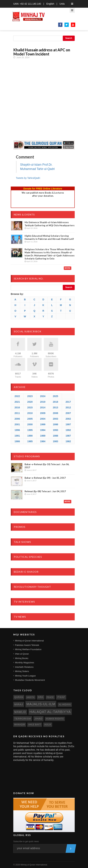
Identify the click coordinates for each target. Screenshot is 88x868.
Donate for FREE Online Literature (43, 189)
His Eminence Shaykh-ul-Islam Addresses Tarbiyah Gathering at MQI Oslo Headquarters (50, 224)
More (68, 268)
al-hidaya (65, 705)
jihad (39, 719)
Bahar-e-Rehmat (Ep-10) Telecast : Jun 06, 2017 (47, 466)
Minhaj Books (22, 658)
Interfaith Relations (24, 667)
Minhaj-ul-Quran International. (34, 865)
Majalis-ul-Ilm (41, 704)
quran (19, 697)
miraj (19, 704)
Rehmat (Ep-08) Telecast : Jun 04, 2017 (45, 491)
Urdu (62, 4)
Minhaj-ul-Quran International (29, 641)
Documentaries (25, 512)
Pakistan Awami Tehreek (27, 645)
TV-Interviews (24, 602)
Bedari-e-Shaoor (26, 572)
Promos (20, 527)
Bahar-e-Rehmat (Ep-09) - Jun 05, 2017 (45, 478)
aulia (48, 725)
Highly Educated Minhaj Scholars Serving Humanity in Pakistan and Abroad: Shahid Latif (49, 237)
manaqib (20, 725)
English (50, 4)
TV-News (20, 617)
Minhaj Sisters (22, 671)
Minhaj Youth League (25, 676)
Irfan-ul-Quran (22, 654)
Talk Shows (22, 542)
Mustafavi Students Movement (30, 680)
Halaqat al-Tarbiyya (50, 712)
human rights (55, 719)
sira (41, 697)
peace (50, 697)
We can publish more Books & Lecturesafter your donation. (43, 194)
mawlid (20, 712)
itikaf (61, 697)
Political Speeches (28, 557)
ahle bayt (35, 725)
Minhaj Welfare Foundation (28, 649)
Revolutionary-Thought (32, 587)
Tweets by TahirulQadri (28, 178)
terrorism (23, 719)
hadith (31, 697)
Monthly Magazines (25, 663)
